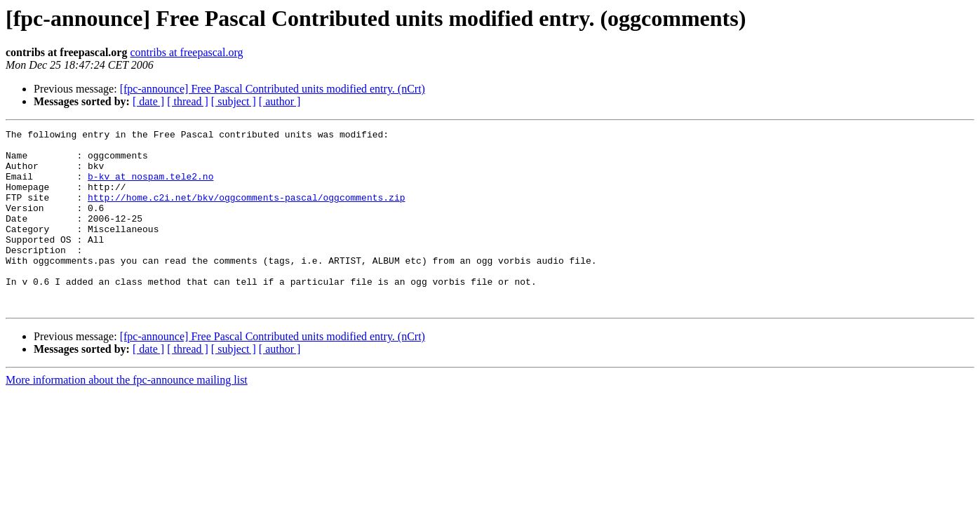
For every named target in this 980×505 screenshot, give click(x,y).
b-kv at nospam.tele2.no (150, 187)
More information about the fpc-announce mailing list (127, 416)
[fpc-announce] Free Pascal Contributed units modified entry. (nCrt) (273, 89)
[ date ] (148, 101)
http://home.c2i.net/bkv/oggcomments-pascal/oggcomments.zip (246, 212)
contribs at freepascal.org (186, 52)
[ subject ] (234, 101)
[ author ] (280, 101)
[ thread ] (188, 101)
